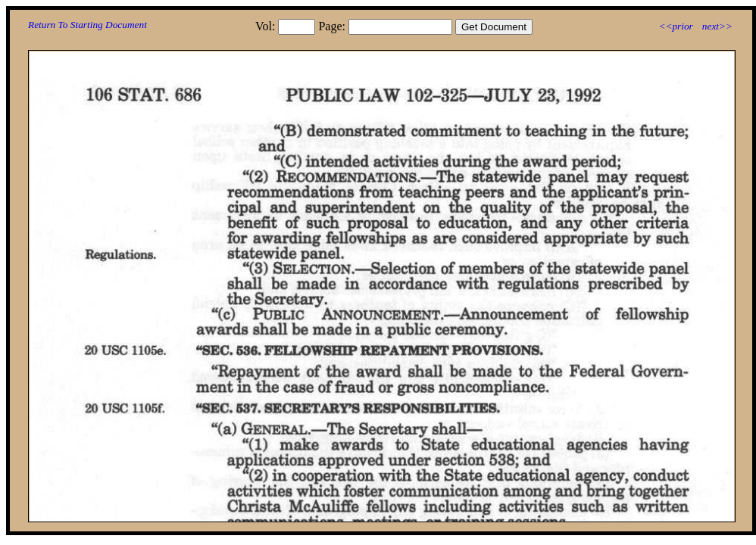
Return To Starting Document (87, 25)
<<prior (675, 26)
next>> (717, 26)
